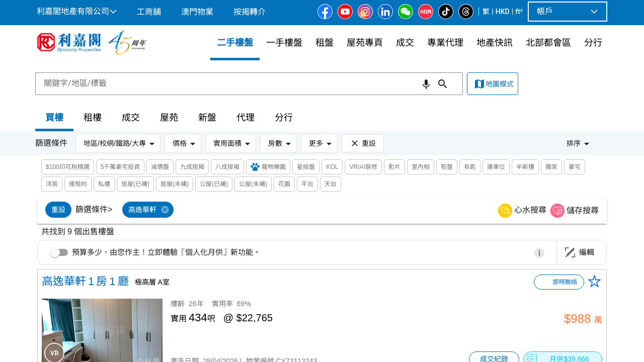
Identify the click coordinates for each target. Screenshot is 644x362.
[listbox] (310, 211)
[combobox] (249, 83)
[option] (58, 210)
